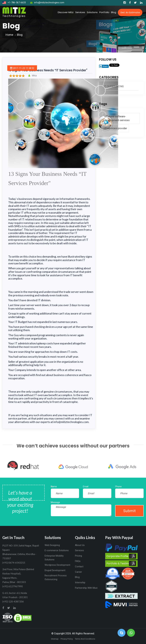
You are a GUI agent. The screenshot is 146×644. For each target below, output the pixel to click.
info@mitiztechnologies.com (47, 3)
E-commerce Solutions (57, 550)
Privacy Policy (67, 639)
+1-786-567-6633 (14, 3)
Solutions (92, 12)
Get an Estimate (130, 12)
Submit (129, 511)
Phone (118, 487)
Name (54, 487)
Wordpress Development (57, 565)
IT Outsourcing (114, 86)
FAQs (78, 561)
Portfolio (104, 12)
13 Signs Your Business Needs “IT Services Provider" (48, 70)
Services (80, 12)
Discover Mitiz (66, 12)
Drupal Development (55, 570)
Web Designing (52, 545)
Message (55, 502)
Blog (114, 12)
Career (78, 572)
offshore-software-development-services (117, 118)
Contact (79, 567)
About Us (80, 545)
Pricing (78, 556)
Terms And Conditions (85, 639)
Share (103, 66)
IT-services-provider (116, 128)
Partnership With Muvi (86, 588)
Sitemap (55, 639)
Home (9, 35)
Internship (80, 582)
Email (86, 487)
